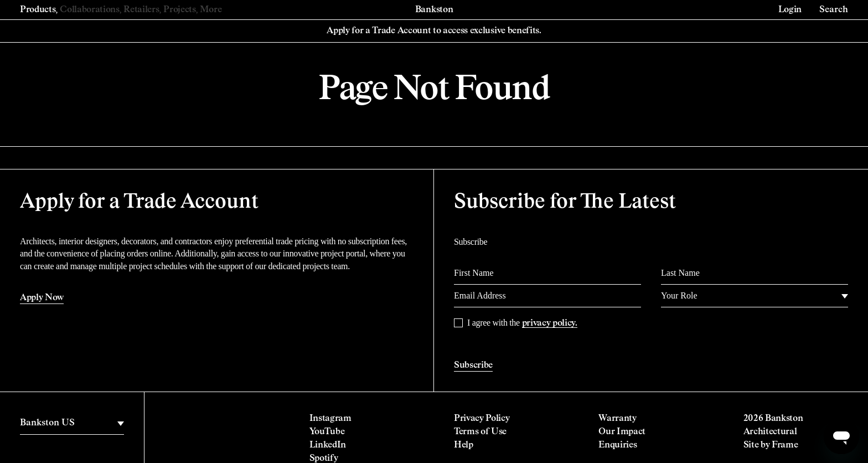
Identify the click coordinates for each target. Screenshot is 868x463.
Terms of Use (480, 432)
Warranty (617, 419)
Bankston (434, 10)
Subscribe (473, 366)
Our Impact (622, 432)
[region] (72, 423)
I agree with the (522, 323)
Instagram (330, 419)
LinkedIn (328, 445)
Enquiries (618, 445)
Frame (785, 445)
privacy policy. (550, 323)
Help (464, 445)
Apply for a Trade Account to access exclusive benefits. (434, 31)
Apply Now (42, 298)
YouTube (327, 432)
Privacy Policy (482, 419)
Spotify (324, 459)
